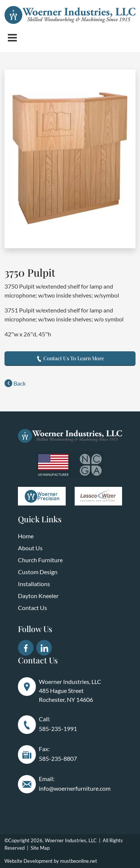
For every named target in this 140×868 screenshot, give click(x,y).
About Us (30, 548)
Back (15, 383)
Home (26, 536)
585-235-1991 (58, 729)
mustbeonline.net (79, 861)
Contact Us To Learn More (70, 358)
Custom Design (38, 572)
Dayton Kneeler (38, 596)
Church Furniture (40, 560)
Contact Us (32, 608)
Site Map (40, 848)
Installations (34, 584)
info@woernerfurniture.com (75, 788)
